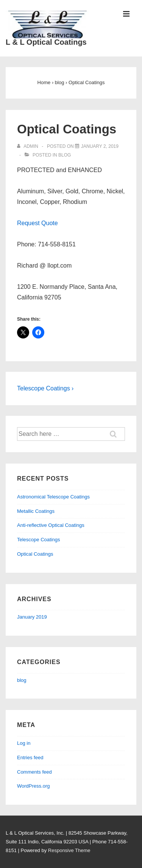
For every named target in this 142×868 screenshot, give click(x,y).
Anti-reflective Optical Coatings (51, 525)
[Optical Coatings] (100, 146)
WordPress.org (33, 786)
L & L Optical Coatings (46, 42)
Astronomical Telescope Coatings (53, 497)
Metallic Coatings (36, 511)
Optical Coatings (35, 554)
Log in (24, 743)
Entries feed (30, 758)
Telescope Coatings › (45, 388)
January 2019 (32, 617)
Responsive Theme (69, 850)
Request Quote (37, 223)
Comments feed (34, 772)
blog (65, 155)
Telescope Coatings (38, 540)
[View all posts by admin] (28, 146)
